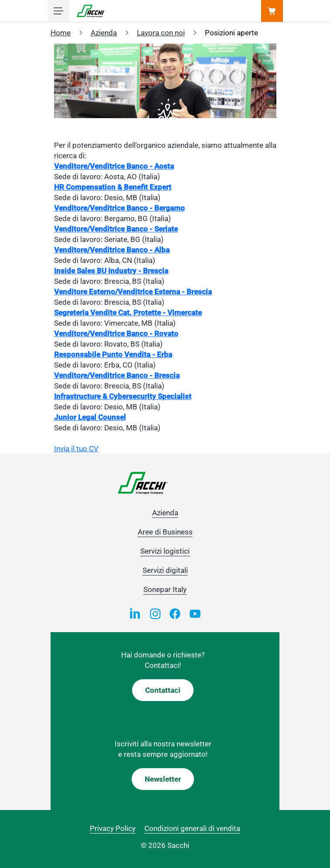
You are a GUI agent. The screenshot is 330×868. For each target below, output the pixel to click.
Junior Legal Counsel (90, 417)
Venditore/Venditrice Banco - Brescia (117, 375)
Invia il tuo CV (76, 449)
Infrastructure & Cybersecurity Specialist (123, 396)
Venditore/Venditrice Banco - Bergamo (119, 208)
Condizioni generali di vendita (192, 828)
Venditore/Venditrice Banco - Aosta (114, 166)
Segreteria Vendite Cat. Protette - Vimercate (128, 313)
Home (61, 33)
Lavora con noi (161, 33)
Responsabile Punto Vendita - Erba (113, 354)
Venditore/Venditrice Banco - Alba (112, 250)
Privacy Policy (113, 828)
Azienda (104, 33)
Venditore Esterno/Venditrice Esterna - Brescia (133, 292)
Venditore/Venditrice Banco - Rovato (116, 334)
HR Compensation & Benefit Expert (113, 187)
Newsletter (163, 779)
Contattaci (163, 690)
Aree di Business (165, 532)
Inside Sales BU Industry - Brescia (111, 271)
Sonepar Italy (165, 589)
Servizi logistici (165, 551)
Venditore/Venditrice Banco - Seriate (116, 229)
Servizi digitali (165, 570)
